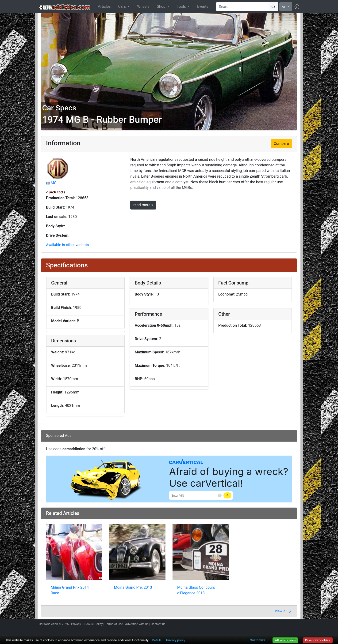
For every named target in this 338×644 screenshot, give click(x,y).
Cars (122, 6)
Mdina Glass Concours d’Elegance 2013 (196, 590)
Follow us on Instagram (263, 625)
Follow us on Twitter (272, 625)
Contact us (158, 624)
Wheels (143, 6)
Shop (161, 6)
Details (157, 640)
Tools (182, 6)
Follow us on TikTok (288, 625)
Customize (257, 640)
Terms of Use (114, 624)
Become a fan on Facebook (280, 625)
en (284, 6)
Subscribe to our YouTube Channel (296, 625)
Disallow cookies (318, 640)
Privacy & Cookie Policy (87, 624)
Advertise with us (137, 624)
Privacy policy (176, 640)
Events (203, 6)
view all (283, 611)
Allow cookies (285, 640)
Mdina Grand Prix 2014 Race (70, 590)
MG (54, 183)
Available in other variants (67, 245)
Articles (104, 6)
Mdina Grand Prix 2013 (133, 587)
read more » (143, 205)
